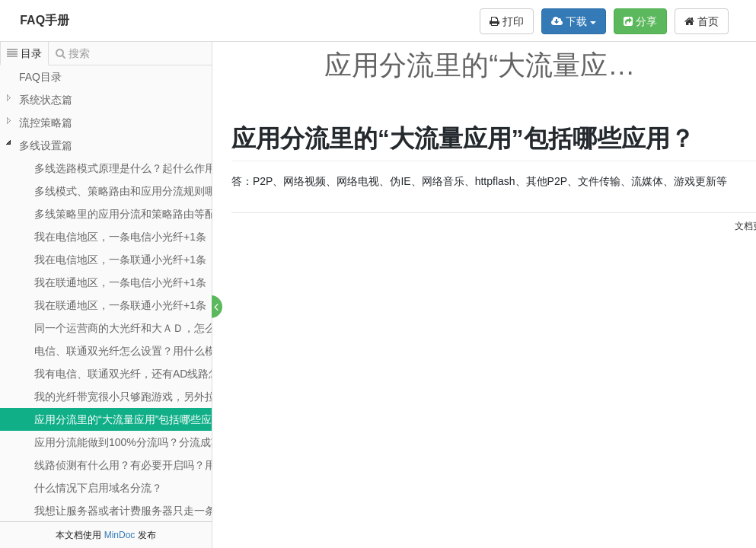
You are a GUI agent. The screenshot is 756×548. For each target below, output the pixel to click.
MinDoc (120, 535)
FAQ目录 (40, 77)
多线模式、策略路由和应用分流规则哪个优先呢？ (152, 191)
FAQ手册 (45, 20)
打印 (507, 21)
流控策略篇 (46, 123)
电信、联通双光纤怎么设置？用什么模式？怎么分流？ (162, 351)
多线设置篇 (46, 145)
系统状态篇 (46, 100)
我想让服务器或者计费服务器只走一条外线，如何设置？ (167, 511)
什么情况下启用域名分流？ (98, 488)
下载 (574, 21)
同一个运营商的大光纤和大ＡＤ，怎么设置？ (141, 328)
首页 (702, 21)
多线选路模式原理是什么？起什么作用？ (130, 168)
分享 (640, 21)
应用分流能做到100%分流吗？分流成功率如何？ (149, 442)
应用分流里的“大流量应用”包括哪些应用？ (134, 419)
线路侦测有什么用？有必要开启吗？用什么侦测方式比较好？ (178, 465)
